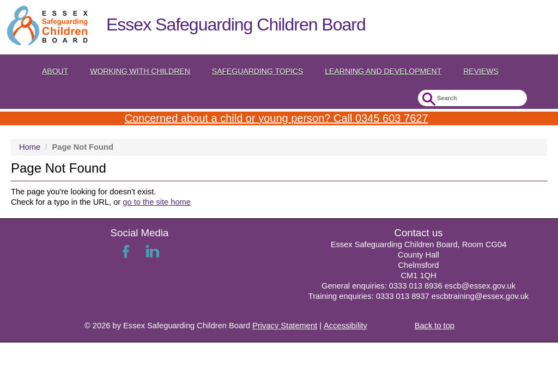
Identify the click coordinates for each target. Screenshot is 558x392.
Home (30, 147)
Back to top (435, 326)
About (55, 71)
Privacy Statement (285, 326)
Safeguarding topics (258, 71)
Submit (427, 99)
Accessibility (345, 326)
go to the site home (157, 202)
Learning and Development (383, 71)
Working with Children (140, 71)
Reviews (481, 71)
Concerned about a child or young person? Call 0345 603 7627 (276, 118)
